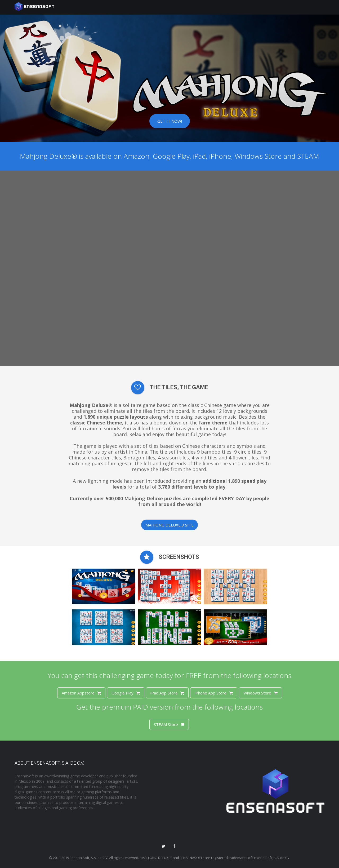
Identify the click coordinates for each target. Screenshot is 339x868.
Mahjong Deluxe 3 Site (169, 525)
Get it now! (170, 121)
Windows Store (260, 693)
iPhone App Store (214, 693)
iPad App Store (167, 693)
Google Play (126, 693)
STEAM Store (169, 724)
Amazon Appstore (81, 693)
